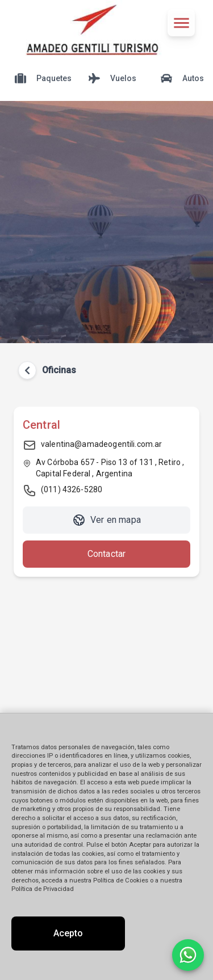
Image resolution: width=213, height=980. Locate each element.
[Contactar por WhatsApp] (188, 955)
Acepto (68, 933)
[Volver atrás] (27, 370)
